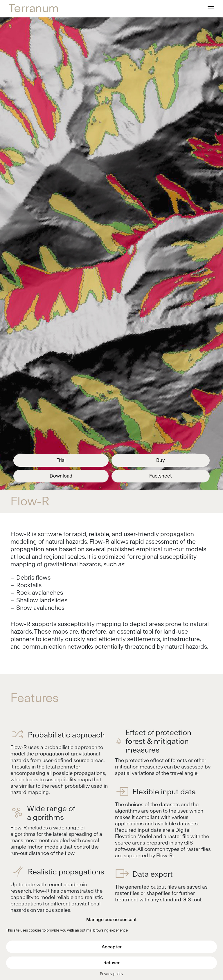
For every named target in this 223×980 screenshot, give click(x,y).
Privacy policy (112, 974)
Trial (61, 460)
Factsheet (161, 476)
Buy (161, 460)
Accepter (112, 947)
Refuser (111, 963)
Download (61, 476)
